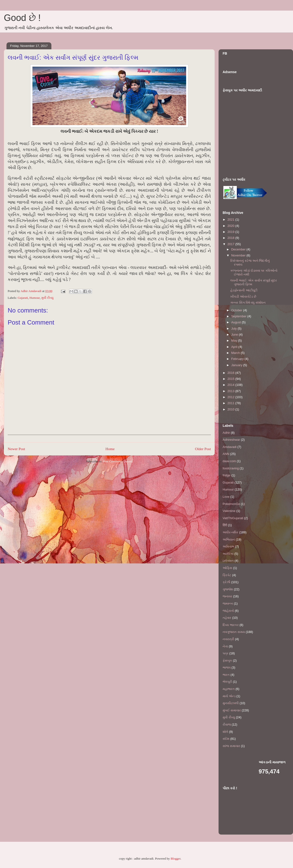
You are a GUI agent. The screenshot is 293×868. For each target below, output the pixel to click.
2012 (231, 397)
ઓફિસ (227, 568)
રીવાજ (227, 724)
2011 (231, 403)
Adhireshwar (231, 440)
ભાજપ (227, 667)
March (236, 353)
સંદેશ (226, 739)
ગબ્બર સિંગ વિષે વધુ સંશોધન (248, 303)
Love (226, 497)
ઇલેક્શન (228, 561)
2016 (231, 373)
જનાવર (227, 596)
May (235, 341)
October (237, 310)
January (237, 365)
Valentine (229, 511)
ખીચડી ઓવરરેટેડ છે (243, 297)
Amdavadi (230, 447)
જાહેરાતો (228, 611)
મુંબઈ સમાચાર (232, 710)
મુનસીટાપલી (231, 703)
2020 (231, 226)
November (239, 255)
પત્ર (226, 653)
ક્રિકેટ (227, 575)
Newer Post (16, 449)
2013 (231, 391)
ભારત (226, 675)
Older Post (203, 449)
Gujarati (23, 298)
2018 (231, 238)
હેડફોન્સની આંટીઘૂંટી (244, 290)
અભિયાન (229, 539)
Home (110, 449)
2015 (231, 379)
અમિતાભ (228, 546)
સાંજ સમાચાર (231, 746)
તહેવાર (227, 618)
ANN (226, 454)
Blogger (175, 858)
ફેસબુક (227, 661)
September (239, 316)
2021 (231, 220)
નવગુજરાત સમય (234, 632)
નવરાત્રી (228, 639)
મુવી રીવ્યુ (47, 298)
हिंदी (225, 525)
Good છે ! (22, 18)
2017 (231, 244)
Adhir (226, 433)
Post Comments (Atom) (118, 461)
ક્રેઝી (226, 582)
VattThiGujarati (233, 518)
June (235, 335)
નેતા (225, 646)
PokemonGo (231, 504)
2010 (231, 409)
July (235, 329)
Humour (35, 298)
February (238, 359)
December (239, 249)
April (235, 347)
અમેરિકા (228, 554)
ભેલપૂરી (227, 682)
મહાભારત (229, 689)
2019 (231, 232)
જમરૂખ (228, 603)
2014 (231, 385)
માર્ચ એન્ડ (229, 696)
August (237, 322)
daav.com (229, 461)
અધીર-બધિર (230, 532)
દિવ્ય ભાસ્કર (231, 625)
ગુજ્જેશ (228, 589)
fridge (227, 475)
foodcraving (231, 468)
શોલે (225, 732)
